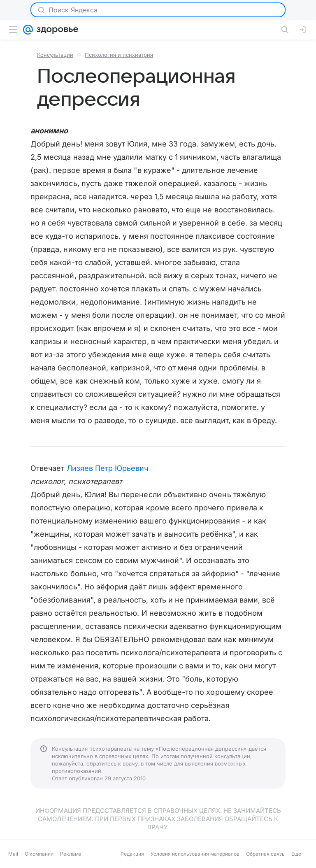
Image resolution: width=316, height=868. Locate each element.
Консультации (55, 55)
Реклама (71, 854)
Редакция (132, 854)
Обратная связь (265, 854)
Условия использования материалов (195, 854)
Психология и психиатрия (119, 55)
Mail (13, 854)
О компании (39, 854)
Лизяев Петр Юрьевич (108, 468)
